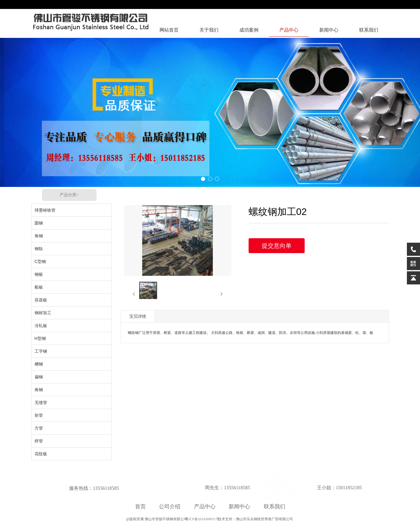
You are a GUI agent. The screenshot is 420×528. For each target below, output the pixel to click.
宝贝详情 (138, 316)
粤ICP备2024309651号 (202, 519)
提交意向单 (277, 246)
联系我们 (369, 30)
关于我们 (209, 30)
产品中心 (289, 30)
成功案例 (249, 30)
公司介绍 (170, 507)
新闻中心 (329, 30)
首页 (140, 507)
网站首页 (169, 30)
